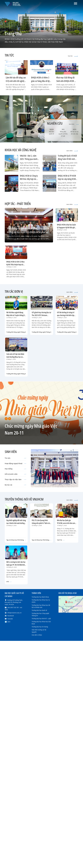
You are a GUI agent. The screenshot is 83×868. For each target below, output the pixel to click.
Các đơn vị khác (37, 635)
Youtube (10, 619)
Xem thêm (74, 124)
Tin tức (15, 458)
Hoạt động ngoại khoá (15, 463)
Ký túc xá (15, 485)
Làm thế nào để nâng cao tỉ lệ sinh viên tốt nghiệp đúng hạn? (16, 81)
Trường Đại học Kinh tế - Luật (41, 619)
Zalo (9, 622)
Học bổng (15, 469)
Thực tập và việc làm (15, 479)
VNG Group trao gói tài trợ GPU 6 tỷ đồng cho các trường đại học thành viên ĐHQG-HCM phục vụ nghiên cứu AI (28, 232)
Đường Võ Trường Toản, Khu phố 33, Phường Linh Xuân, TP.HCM (14, 602)
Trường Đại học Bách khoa (40, 597)
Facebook (11, 616)
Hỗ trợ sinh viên (15, 474)
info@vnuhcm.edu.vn (14, 613)
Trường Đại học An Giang (40, 627)
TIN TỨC (73, 56)
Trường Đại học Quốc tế (39, 610)
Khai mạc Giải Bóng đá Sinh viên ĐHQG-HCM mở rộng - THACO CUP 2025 (67, 81)
